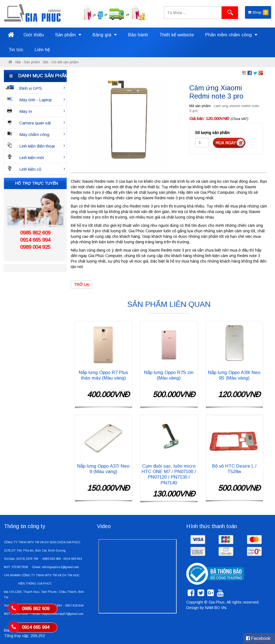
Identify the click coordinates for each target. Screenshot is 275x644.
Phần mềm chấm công (231, 35)
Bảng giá (105, 35)
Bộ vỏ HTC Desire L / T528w (234, 469)
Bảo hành (138, 35)
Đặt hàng (229, 143)
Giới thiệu (34, 35)
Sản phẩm (68, 35)
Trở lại (82, 285)
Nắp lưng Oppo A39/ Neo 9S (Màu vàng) (234, 375)
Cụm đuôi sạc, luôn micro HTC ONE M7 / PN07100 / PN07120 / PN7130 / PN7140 (169, 474)
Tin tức (16, 50)
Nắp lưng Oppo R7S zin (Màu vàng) (169, 375)
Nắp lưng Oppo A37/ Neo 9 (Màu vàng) (103, 469)
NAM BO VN (216, 608)
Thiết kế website (177, 35)
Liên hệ (42, 50)
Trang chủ (11, 35)
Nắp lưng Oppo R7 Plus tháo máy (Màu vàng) (103, 375)
